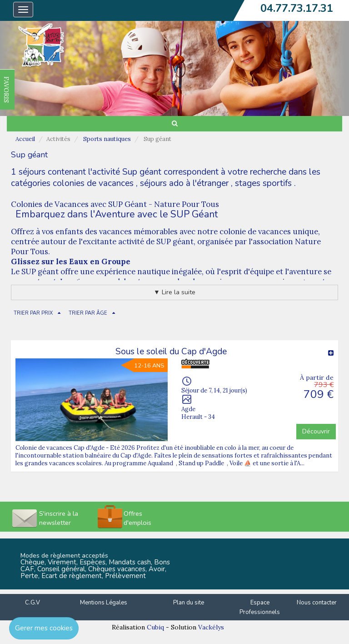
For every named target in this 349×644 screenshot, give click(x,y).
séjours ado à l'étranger (184, 183)
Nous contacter (317, 603)
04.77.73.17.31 (297, 8)
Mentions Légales (104, 603)
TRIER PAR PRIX (33, 313)
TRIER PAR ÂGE (88, 313)
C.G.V (32, 603)
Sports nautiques (107, 139)
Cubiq (155, 627)
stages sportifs (263, 183)
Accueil (25, 139)
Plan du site (189, 603)
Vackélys (211, 627)
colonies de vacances (93, 183)
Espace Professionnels (260, 607)
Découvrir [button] (316, 431)
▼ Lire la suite (174, 292)
